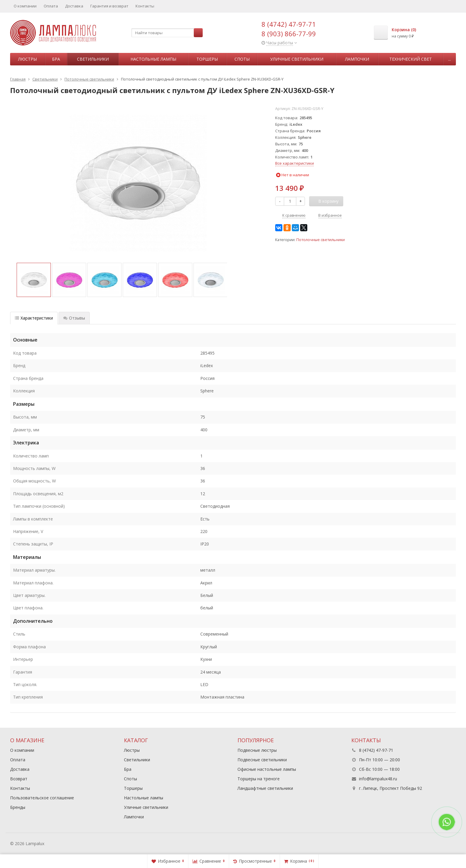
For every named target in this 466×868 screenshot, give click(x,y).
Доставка (74, 6)
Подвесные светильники (262, 760)
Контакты (145, 6)
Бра (56, 59)
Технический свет (411, 59)
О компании (25, 6)
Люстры (27, 59)
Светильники (93, 59)
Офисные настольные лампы (267, 769)
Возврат (19, 779)
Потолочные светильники (321, 240)
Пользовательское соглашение (42, 798)
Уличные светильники (297, 59)
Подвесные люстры (257, 750)
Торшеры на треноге (259, 779)
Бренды (18, 807)
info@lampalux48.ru (378, 779)
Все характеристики (295, 163)
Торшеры (207, 59)
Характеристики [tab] (34, 318)
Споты (242, 59)
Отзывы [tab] (74, 318)
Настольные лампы (153, 59)
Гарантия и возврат (109, 6)
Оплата (51, 6)
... (450, 59)
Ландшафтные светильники (265, 788)
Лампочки (357, 59)
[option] (34, 280)
